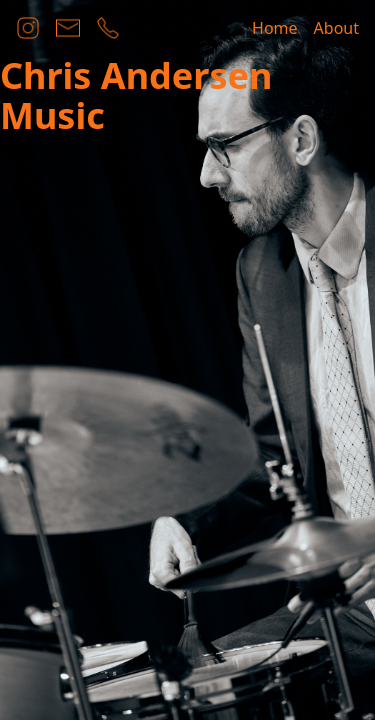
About (336, 28)
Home (275, 28)
